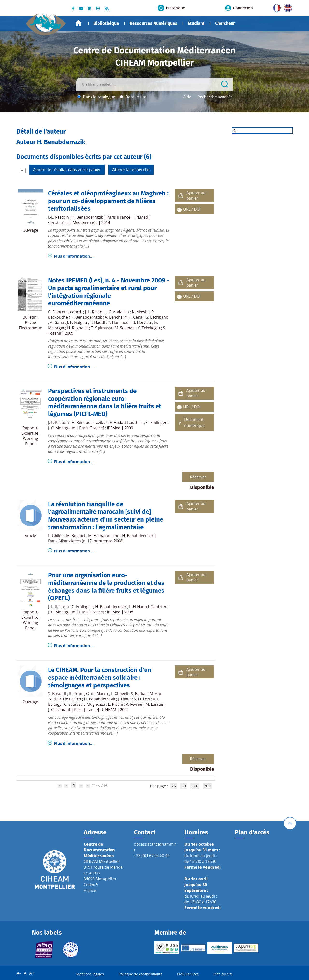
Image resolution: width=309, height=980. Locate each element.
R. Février (134, 704)
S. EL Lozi (142, 699)
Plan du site (223, 974)
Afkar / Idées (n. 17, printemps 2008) (91, 541)
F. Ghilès (56, 536)
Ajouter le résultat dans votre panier (67, 170)
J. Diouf (124, 699)
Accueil (78, 23)
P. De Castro (70, 699)
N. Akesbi (140, 312)
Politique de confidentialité (140, 974)
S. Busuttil (57, 694)
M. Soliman (125, 328)
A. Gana (57, 322)
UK (287, 7)
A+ (32, 973)
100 (195, 786)
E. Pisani (115, 704)
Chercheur (225, 23)
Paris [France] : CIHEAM (95, 710)
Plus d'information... (74, 256)
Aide (187, 97)
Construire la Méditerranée (73, 222)
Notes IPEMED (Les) (75, 280)
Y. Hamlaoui (119, 322)
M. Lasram (155, 704)
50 (184, 786)
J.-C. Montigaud (62, 428)
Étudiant (196, 23)
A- (19, 973)
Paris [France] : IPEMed (127, 217)
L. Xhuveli (119, 694)
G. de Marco (97, 694)
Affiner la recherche (131, 170)
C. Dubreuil (58, 312)
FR (275, 7)
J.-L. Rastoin (58, 217)
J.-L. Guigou (77, 322)
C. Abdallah (119, 312)
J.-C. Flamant (59, 710)
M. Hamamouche (104, 536)
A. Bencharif (116, 317)
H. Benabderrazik (87, 217)
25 (174, 786)
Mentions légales (90, 974)
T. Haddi (98, 322)
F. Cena (136, 317)
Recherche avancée (215, 97)
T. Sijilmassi (101, 328)
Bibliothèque (106, 23)
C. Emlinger (156, 423)
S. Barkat (139, 694)
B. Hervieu (142, 322)
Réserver (198, 477)
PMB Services (188, 974)
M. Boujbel (76, 536)
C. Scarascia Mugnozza (85, 704)
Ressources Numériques (153, 23)
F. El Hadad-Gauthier (124, 423)
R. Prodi (76, 694)
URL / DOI (192, 209)
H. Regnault (78, 328)
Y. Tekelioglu (149, 328)
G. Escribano (157, 317)
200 (207, 786)
